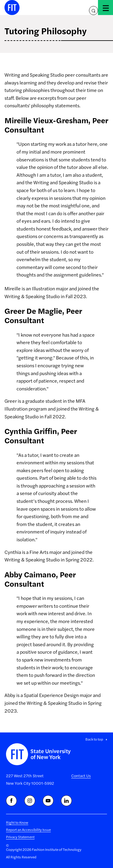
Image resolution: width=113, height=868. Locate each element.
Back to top (94, 739)
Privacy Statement (20, 837)
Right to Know (17, 822)
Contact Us (81, 776)
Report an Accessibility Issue (28, 830)
